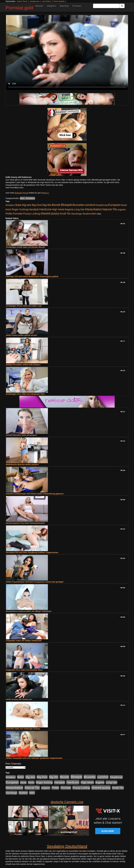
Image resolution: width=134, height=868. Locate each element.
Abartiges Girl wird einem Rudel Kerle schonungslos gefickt (32, 276)
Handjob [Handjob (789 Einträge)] (34, 209)
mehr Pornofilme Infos (14, 188)
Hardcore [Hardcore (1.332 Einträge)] (45, 209)
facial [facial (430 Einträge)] (124, 205)
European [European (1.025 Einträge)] (114, 205)
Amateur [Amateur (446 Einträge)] (10, 205)
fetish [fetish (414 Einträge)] (8, 209)
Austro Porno (22, 1)
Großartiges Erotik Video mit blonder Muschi (25, 247)
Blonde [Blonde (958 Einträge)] (56, 205)
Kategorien (51, 6)
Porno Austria (59, 1)
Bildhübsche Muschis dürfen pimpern (22, 464)
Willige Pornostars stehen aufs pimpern (23, 365)
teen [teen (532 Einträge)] (94, 214)
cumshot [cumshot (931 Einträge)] (90, 205)
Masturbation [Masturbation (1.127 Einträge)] (94, 209)
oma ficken (47, 1)
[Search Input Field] (106, 6)
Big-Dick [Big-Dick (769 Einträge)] (37, 205)
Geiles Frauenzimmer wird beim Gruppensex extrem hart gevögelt (35, 582)
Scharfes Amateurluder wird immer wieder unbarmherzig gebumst (35, 494)
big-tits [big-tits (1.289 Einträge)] (47, 205)
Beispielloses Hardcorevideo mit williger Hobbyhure (29, 611)
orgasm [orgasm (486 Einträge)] (122, 209)
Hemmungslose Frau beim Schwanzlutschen (25, 523)
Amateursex (35, 1)
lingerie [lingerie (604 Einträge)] (69, 209)
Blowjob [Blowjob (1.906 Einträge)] (66, 205)
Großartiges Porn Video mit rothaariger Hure (25, 394)
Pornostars (77, 6)
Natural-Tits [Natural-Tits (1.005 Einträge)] (110, 209)
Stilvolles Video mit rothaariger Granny (23, 729)
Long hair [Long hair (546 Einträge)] (79, 209)
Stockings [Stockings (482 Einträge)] (77, 214)
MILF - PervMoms (27, 198)
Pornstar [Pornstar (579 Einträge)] (18, 214)
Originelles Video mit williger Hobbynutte (24, 641)
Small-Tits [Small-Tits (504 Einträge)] (65, 214)
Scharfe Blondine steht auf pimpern (21, 435)
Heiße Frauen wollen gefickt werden (22, 335)
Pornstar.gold (19, 8)
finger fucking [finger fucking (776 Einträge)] (20, 209)
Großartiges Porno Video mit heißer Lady (24, 306)
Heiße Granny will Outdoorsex (19, 699)
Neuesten (39, 6)
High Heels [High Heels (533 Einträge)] (58, 209)
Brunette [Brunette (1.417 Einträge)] (78, 205)
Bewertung (64, 6)
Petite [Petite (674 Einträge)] (9, 214)
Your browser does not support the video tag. (67, 52)
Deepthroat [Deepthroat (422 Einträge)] (102, 205)
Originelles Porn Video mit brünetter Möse (24, 670)
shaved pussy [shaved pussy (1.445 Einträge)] (50, 213)
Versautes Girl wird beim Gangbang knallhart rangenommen (32, 552)
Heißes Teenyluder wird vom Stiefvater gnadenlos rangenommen (34, 758)
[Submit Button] (122, 6)
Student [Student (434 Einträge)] (87, 214)
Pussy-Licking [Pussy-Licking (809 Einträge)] (32, 214)
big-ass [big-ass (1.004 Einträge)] (27, 205)
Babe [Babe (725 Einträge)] (18, 205)
